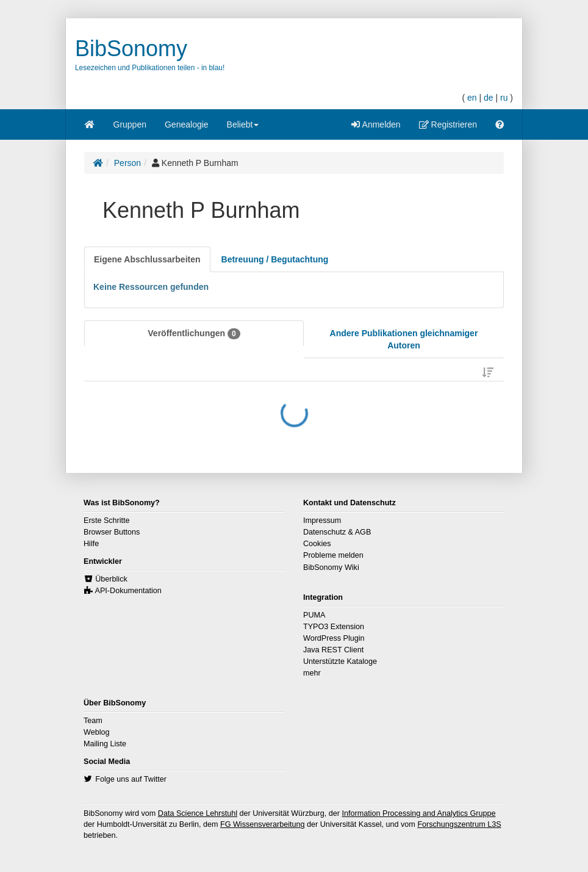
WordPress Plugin (334, 638)
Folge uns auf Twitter (131, 779)
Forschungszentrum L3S (459, 824)
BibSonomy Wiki (331, 568)
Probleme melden (333, 555)
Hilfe (91, 544)
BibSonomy (131, 49)
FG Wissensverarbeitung (263, 824)
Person (127, 163)
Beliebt (243, 128)
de (489, 98)
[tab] (147, 259)
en (472, 98)
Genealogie (187, 124)
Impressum (322, 521)
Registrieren (448, 124)
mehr (312, 673)
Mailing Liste (105, 744)
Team (93, 721)
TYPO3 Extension (334, 627)
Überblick (111, 579)
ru (504, 98)
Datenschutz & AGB (337, 532)
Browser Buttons (112, 532)
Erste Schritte (107, 521)
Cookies (317, 544)
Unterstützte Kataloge (340, 661)
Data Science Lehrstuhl (198, 813)
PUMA (314, 615)
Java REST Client (333, 650)
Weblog (96, 732)
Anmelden (376, 124)
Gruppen (130, 124)
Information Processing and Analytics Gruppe (418, 813)
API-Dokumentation (128, 591)
